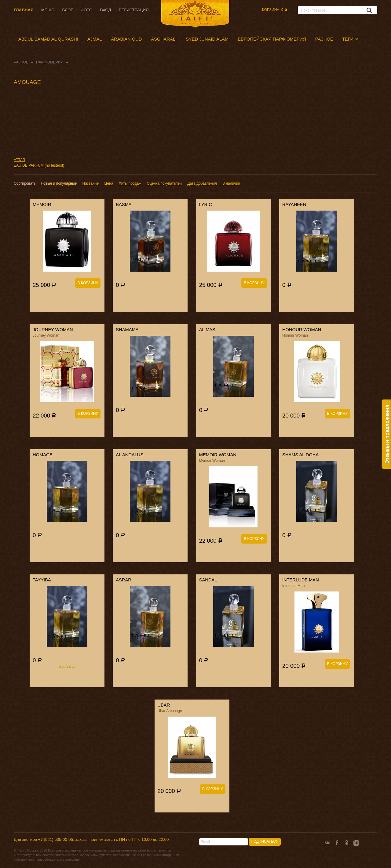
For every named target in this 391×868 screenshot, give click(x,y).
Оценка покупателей (164, 183)
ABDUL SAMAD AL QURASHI (48, 39)
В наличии (231, 183)
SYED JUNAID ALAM (207, 39)
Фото (86, 10)
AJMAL (95, 39)
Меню (48, 10)
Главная (24, 10)
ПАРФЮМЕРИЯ (50, 62)
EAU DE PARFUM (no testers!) (39, 165)
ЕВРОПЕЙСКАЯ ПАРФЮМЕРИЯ (272, 39)
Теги (348, 39)
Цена (109, 183)
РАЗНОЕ (324, 39)
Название (91, 183)
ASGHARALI (164, 39)
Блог (67, 10)
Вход (106, 10)
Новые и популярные (59, 183)
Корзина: (275, 10)
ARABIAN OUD (126, 39)
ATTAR (20, 160)
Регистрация (134, 10)
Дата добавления (202, 183)
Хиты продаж (130, 183)
